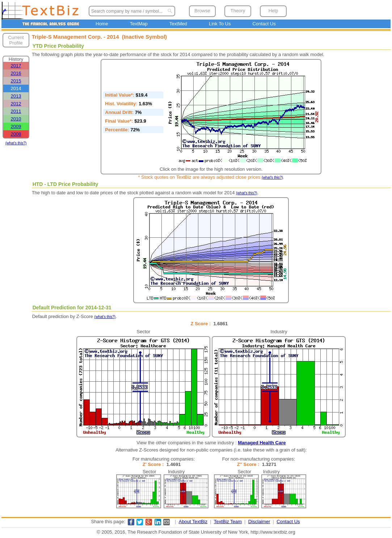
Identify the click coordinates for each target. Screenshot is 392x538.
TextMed (178, 24)
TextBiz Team (228, 522)
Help (273, 11)
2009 (16, 126)
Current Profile (16, 40)
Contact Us (264, 24)
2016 (16, 73)
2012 (16, 104)
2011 (16, 111)
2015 (16, 81)
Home (102, 24)
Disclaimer (259, 522)
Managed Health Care (262, 443)
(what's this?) (16, 143)
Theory (238, 11)
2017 (16, 66)
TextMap (139, 24)
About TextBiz (193, 522)
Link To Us (220, 24)
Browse (202, 11)
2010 (16, 119)
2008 (16, 134)
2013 (16, 96)
